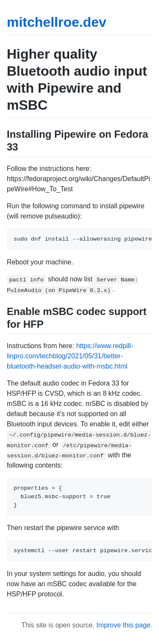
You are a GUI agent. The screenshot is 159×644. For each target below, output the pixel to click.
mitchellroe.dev (57, 22)
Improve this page (123, 625)
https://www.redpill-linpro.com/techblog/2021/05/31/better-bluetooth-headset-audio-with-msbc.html (70, 356)
